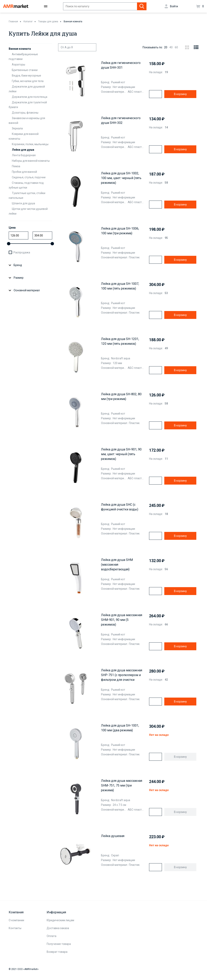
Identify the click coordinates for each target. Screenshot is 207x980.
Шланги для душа (23, 203)
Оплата (52, 936)
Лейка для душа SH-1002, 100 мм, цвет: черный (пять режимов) (121, 178)
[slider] (9, 244)
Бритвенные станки (25, 70)
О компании (16, 920)
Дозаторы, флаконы (25, 113)
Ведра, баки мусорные (26, 76)
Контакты (15, 928)
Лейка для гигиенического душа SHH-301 (121, 65)
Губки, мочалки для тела (28, 81)
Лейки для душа (23, 150)
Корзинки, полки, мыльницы (30, 144)
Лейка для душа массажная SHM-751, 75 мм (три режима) (122, 785)
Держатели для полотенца (30, 97)
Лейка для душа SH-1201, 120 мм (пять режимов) (120, 341)
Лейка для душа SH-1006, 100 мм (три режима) (120, 231)
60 (176, 47)
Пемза (16, 166)
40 (171, 47)
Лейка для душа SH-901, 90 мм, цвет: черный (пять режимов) (121, 454)
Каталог (28, 21)
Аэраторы (18, 64)
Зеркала (17, 128)
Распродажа (22, 252)
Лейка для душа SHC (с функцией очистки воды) (120, 507)
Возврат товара (57, 952)
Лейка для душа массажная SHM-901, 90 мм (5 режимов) (122, 620)
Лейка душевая (113, 836)
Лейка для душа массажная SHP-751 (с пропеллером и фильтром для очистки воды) (122, 675)
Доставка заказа (58, 928)
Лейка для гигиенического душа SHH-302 (121, 120)
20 (166, 47)
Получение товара (59, 944)
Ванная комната (73, 21)
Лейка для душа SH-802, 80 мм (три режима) (121, 397)
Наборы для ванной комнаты (31, 161)
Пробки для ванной (24, 172)
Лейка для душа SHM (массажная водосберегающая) (117, 565)
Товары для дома (48, 21)
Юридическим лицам (60, 920)
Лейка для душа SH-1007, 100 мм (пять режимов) (120, 286)
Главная (13, 21)
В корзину (180, 94)
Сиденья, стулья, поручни (29, 177)
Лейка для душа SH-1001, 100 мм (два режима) (120, 728)
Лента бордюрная (24, 155)
